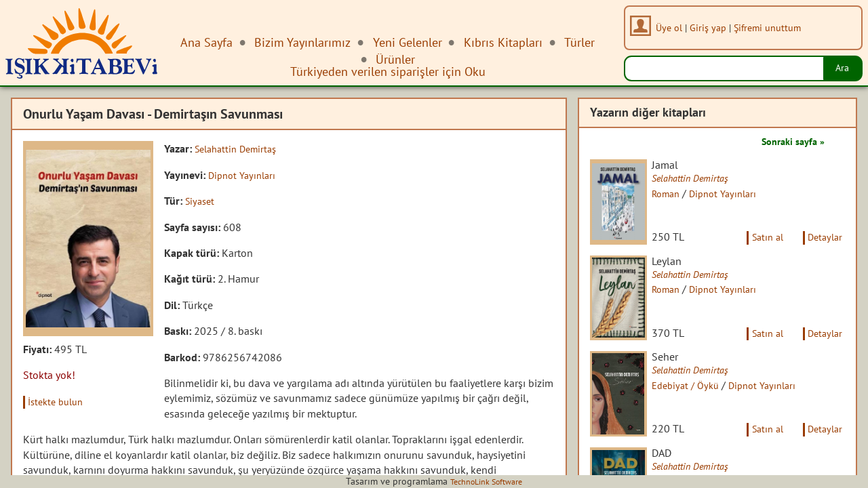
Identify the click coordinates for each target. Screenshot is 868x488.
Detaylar (823, 249)
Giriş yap (712, 27)
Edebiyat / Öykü (697, 411)
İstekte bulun (60, 401)
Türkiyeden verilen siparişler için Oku (388, 72)
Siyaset (201, 201)
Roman (677, 195)
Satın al (758, 249)
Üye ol (673, 27)
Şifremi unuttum (771, 27)
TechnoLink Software (486, 481)
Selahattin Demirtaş (240, 148)
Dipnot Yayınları (245, 174)
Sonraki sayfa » (788, 141)
